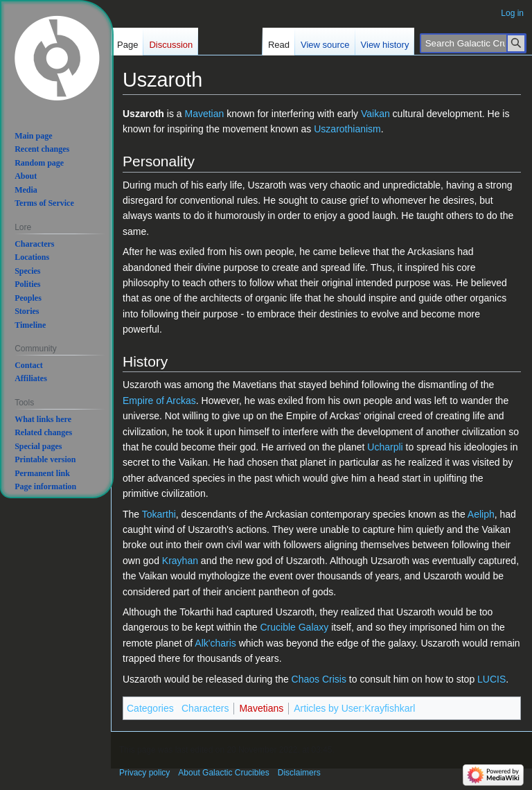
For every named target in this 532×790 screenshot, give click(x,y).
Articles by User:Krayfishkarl (354, 708)
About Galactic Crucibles (223, 773)
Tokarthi (159, 514)
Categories (150, 708)
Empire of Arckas (159, 401)
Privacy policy (144, 773)
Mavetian (204, 114)
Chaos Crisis (319, 679)
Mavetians (261, 708)
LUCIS (491, 679)
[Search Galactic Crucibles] (473, 43)
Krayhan (180, 561)
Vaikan (375, 114)
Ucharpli (385, 447)
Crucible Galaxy (294, 627)
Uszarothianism (347, 129)
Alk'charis (215, 643)
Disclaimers (299, 773)
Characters (205, 708)
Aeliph (481, 514)
